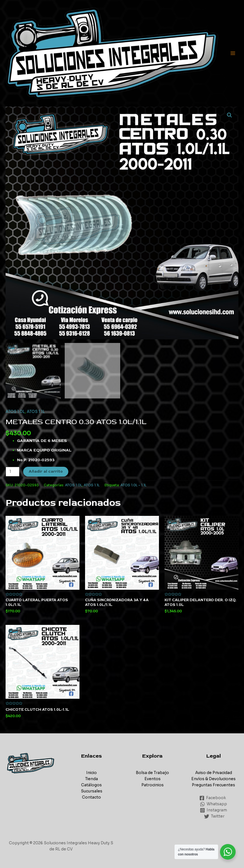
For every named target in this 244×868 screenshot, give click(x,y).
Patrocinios (153, 785)
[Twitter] (214, 816)
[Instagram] (214, 810)
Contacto (91, 797)
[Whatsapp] (214, 804)
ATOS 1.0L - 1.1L (133, 485)
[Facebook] (213, 798)
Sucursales (92, 791)
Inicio (91, 773)
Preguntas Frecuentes (213, 785)
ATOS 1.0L (15, 412)
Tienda (91, 779)
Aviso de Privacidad (214, 773)
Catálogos (91, 785)
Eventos (153, 779)
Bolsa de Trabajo (152, 773)
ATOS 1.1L (36, 412)
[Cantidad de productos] (13, 472)
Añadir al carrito (46, 471)
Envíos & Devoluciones (213, 779)
